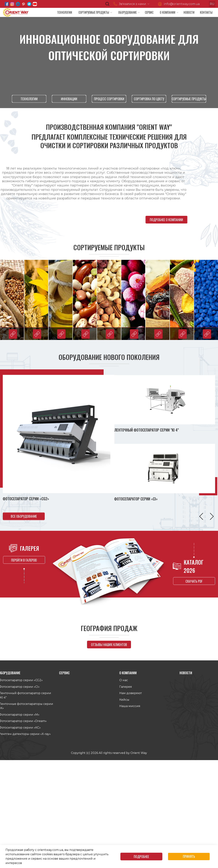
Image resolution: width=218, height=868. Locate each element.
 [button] (212, 518)
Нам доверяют (131, 694)
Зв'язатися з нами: (133, 4)
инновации (69, 99)
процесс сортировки (109, 99)
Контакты (206, 12)
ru (212, 4)
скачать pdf (194, 582)
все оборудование (24, 517)
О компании (168, 12)
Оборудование (127, 12)
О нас (124, 681)
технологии (29, 99)
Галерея (126, 688)
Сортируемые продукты (94, 12)
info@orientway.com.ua (182, 4)
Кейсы (124, 701)
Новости (189, 12)
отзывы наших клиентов (109, 644)
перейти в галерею (24, 557)
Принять (189, 856)
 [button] (201, 518)
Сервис (149, 12)
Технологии (65, 12)
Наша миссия (130, 707)
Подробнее (141, 857)
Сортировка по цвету (149, 99)
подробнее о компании (169, 219)
